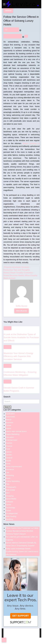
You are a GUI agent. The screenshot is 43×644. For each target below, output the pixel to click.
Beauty (9, 420)
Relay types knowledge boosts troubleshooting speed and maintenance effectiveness (22, 552)
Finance (9, 446)
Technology (10, 508)
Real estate (10, 490)
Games (9, 452)
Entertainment (11, 440)
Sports (8, 505)
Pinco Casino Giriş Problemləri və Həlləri (22, 528)
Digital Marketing (13, 434)
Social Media (11, 499)
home (8, 464)
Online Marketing (13, 481)
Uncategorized (12, 513)
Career (9, 425)
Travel (8, 511)
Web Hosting (11, 516)
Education (10, 437)
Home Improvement (14, 467)
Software (9, 502)
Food (8, 449)
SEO (8, 493)
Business (9, 423)
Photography (11, 487)
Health (8, 461)
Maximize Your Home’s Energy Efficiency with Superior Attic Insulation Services (18, 356)
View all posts (21, 311)
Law (7, 472)
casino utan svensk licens (16, 431)
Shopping (10, 496)
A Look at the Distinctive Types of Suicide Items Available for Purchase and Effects (21, 337)
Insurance (10, 469)
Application (10, 414)
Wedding (9, 519)
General (8, 11)
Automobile (10, 417)
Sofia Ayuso (12, 30)
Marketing (10, 475)
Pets (8, 484)
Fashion (9, 443)
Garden (9, 455)
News (8, 478)
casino (8, 428)
